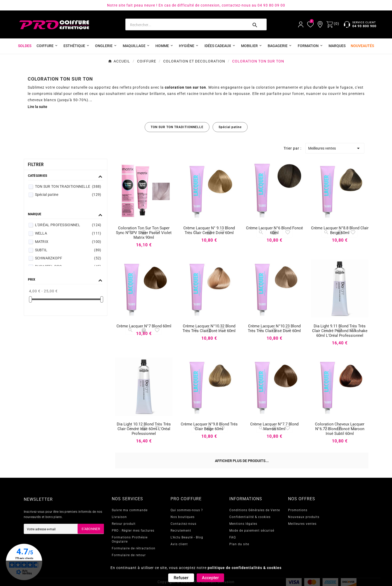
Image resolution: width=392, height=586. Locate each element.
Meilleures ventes (335, 148)
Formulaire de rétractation (134, 548)
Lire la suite (37, 107)
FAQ (233, 537)
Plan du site (239, 544)
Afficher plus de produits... (242, 461)
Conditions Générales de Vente (255, 510)
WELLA (68, 233)
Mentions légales (243, 524)
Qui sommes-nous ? (187, 510)
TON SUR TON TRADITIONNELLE (177, 127)
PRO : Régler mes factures (133, 531)
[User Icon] (301, 24)
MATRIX (68, 242)
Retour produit (124, 524)
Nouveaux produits (304, 517)
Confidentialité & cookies (250, 517)
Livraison (119, 517)
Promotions (298, 510)
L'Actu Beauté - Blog (187, 537)
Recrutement (181, 531)
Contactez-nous (183, 524)
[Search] (187, 25)
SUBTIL (68, 250)
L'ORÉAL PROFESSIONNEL (68, 225)
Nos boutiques (183, 517)
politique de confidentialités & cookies (245, 568)
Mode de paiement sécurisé (252, 531)
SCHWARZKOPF (68, 258)
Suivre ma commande (130, 510)
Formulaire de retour (129, 555)
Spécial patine (230, 127)
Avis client (179, 544)
